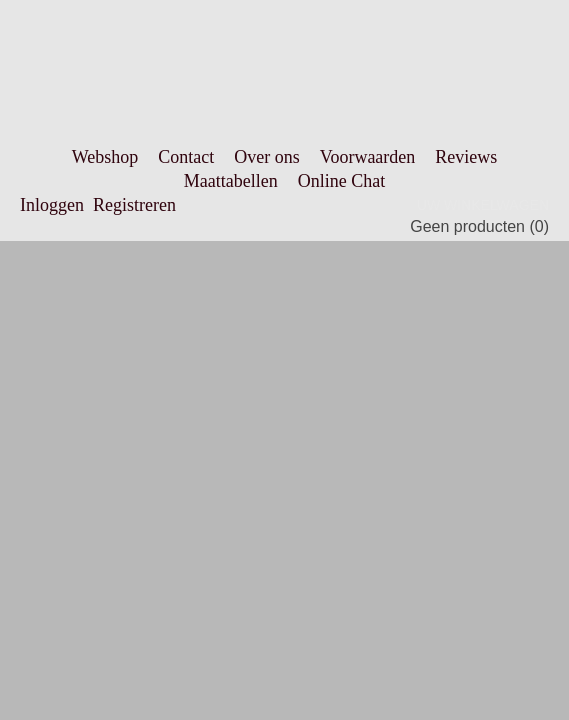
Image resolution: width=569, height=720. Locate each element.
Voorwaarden (368, 157)
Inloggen (52, 205)
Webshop (105, 157)
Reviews (466, 157)
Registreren (134, 205)
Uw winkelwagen (483, 205)
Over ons (267, 157)
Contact (186, 157)
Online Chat (342, 181)
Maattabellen (231, 181)
